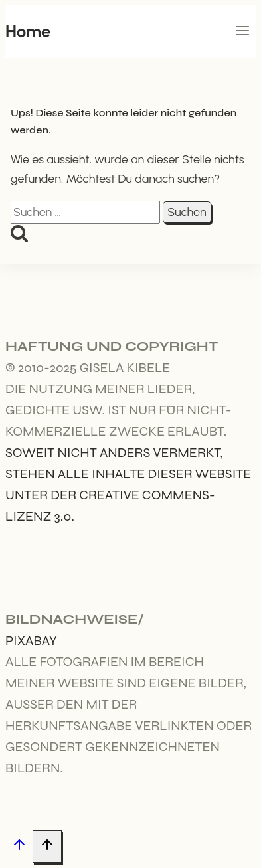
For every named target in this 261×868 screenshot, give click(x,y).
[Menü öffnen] (242, 32)
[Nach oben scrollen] (19, 847)
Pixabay (31, 641)
